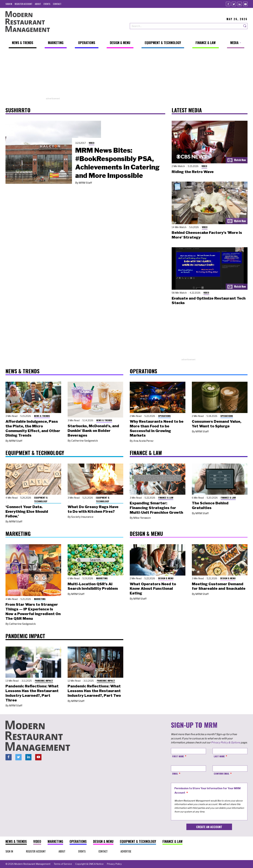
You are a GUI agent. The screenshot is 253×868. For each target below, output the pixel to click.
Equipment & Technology (41, 499)
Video (92, 143)
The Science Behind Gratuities (210, 505)
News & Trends (42, 416)
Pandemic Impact (44, 681)
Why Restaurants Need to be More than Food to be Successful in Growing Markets (157, 428)
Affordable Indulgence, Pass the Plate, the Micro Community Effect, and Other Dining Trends (33, 428)
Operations (164, 416)
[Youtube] (245, 4)
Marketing (40, 599)
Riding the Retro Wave (193, 172)
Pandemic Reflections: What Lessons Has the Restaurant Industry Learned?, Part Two (94, 691)
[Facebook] (228, 4)
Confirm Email (222, 774)
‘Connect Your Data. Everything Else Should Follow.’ (27, 511)
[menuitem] (9, 4)
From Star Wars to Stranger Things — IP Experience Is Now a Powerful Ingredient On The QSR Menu (33, 611)
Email (175, 774)
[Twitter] (234, 4)
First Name (178, 756)
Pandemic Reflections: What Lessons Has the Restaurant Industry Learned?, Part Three (32, 693)
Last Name (219, 756)
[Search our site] (186, 26)
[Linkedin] (240, 4)
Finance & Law (166, 498)
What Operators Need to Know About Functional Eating (153, 589)
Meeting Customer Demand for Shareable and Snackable (219, 586)
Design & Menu (166, 578)
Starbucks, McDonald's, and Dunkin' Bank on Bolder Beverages (93, 431)
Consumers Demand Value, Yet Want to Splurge (217, 424)
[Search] (245, 26)
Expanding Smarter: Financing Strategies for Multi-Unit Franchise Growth (156, 508)
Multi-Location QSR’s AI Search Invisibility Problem (93, 586)
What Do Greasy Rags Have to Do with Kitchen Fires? (93, 509)
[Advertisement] (126, 74)
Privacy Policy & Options (226, 743)
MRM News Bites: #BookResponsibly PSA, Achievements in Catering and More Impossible (117, 163)
